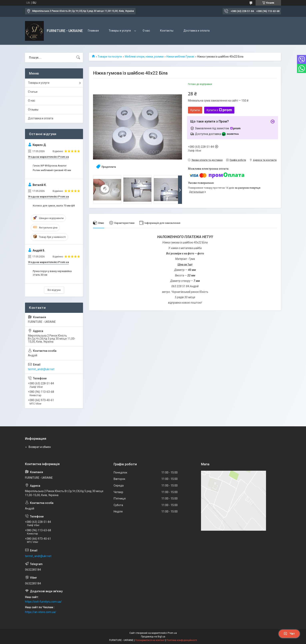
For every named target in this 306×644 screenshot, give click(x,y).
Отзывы (33, 110)
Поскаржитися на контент (150, 640)
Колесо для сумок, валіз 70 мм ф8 (54, 206)
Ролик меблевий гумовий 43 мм (52, 170)
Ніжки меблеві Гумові (180, 57)
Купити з (219, 110)
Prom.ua (172, 633)
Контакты (167, 31)
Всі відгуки (54, 290)
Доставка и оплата (196, 31)
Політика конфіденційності (182, 640)
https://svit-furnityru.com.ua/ (43, 602)
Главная (93, 31)
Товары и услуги (120, 31)
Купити (195, 110)
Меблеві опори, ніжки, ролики (144, 57)
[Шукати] (78, 58)
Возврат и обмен (40, 447)
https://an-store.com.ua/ (41, 612)
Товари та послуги (110, 57)
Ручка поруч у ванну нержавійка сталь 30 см (52, 273)
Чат (289, 634)
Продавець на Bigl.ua (153, 637)
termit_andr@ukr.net (41, 369)
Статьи (33, 92)
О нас (146, 31)
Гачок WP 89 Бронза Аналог (50, 166)
